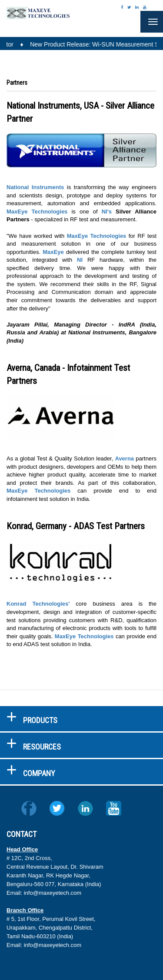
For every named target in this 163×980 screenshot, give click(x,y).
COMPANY (39, 773)
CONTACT (22, 834)
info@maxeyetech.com (53, 893)
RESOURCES (42, 747)
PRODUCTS (40, 720)
